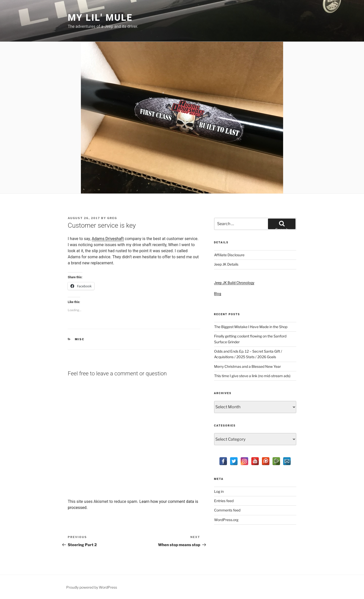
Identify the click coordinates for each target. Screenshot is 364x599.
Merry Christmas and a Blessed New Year (247, 366)
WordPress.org (226, 520)
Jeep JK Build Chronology (234, 283)
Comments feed (227, 510)
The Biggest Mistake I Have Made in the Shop (251, 327)
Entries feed (224, 501)
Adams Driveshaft (108, 239)
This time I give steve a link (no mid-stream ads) (252, 376)
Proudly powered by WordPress (92, 587)
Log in (219, 491)
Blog (218, 294)
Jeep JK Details (226, 264)
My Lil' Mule (100, 18)
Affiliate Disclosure (229, 255)
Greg (112, 218)
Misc (80, 339)
